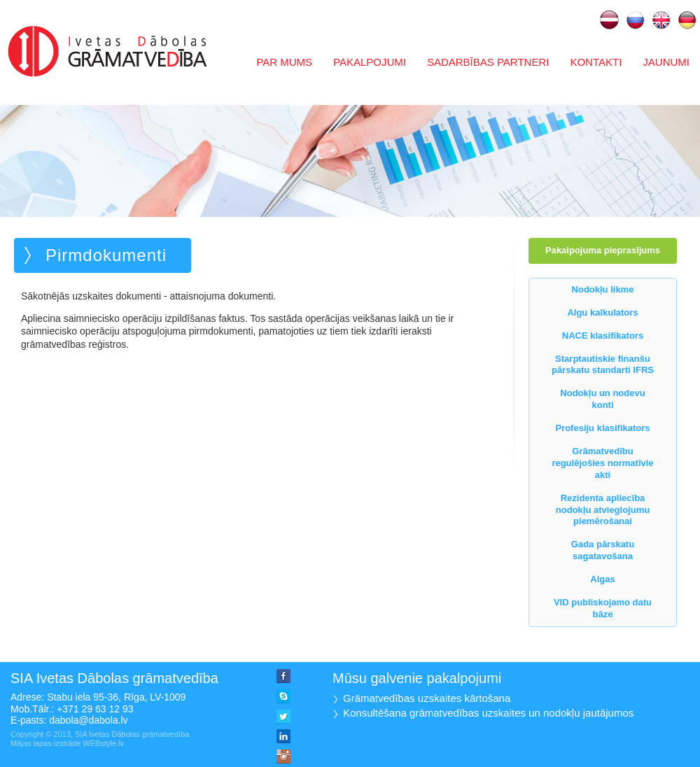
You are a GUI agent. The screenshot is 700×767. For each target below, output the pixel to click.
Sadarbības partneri (488, 62)
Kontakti (596, 62)
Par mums (284, 62)
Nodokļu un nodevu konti (602, 399)
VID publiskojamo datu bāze (603, 608)
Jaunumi (666, 62)
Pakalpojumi (370, 62)
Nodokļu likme (603, 289)
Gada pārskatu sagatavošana (603, 550)
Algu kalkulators (602, 312)
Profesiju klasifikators (602, 428)
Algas (602, 579)
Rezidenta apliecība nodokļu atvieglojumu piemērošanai (603, 510)
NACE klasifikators (603, 336)
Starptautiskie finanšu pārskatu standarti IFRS (603, 365)
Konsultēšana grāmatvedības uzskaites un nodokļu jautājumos (488, 713)
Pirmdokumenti (106, 255)
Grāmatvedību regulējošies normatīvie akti (602, 463)
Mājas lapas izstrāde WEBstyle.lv (67, 743)
